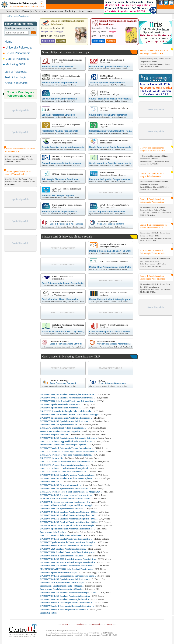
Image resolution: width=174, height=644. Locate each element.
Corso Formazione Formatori (63, 383)
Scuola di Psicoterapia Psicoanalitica (67, 224)
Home (8, 42)
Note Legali (95, 624)
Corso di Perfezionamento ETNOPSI (66, 344)
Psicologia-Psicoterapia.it (20, 16)
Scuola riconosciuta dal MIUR (111, 224)
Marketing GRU (14, 64)
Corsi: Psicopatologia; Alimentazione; (114, 344)
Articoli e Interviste (16, 83)
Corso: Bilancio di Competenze (113, 383)
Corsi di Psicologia (16, 59)
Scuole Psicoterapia (17, 53)
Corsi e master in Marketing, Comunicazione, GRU (71, 357)
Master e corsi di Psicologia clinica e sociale (67, 237)
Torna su (65, 624)
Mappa (110, 624)
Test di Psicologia (16, 77)
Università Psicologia (18, 48)
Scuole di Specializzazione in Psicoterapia (66, 52)
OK (33, 33)
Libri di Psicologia (16, 72)
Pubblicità (80, 624)
